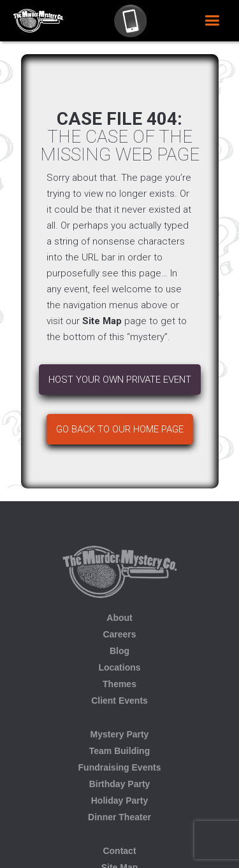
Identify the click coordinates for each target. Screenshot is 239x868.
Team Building (119, 751)
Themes (119, 684)
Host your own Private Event (120, 380)
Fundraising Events (120, 767)
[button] (212, 21)
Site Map (102, 321)
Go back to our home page (120, 429)
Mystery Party (120, 734)
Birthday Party (120, 784)
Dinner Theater (119, 817)
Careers (119, 634)
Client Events (119, 701)
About (119, 618)
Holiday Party (119, 800)
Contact (119, 851)
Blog (119, 651)
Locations (119, 667)
